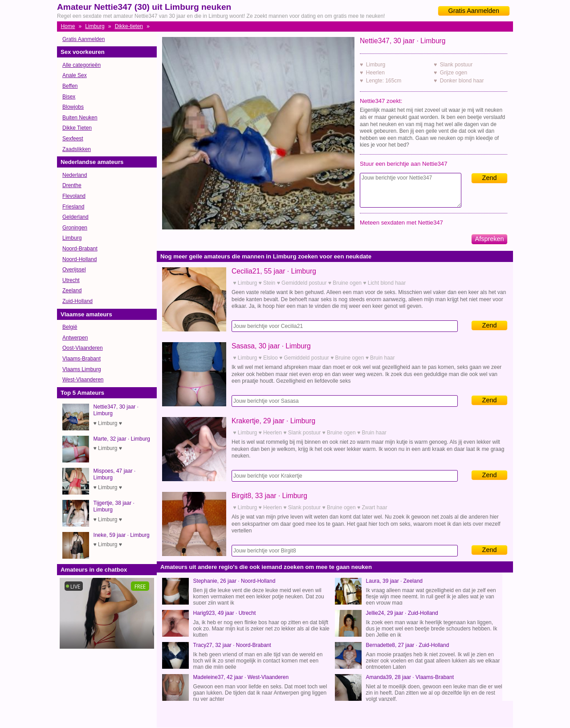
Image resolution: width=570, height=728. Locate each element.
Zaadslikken (77, 149)
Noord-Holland (79, 259)
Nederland (75, 175)
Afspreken (490, 239)
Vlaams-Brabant (81, 359)
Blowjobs (73, 107)
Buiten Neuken (80, 118)
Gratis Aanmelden (474, 11)
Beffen (70, 86)
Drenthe (72, 185)
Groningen (75, 228)
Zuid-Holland (77, 301)
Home (68, 26)
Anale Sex (75, 75)
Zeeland (72, 290)
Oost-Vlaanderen (83, 348)
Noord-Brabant (80, 249)
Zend (490, 178)
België (70, 327)
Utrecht (71, 280)
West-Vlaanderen (83, 380)
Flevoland (74, 196)
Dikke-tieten (129, 26)
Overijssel (74, 270)
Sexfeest (73, 139)
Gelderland (75, 217)
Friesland (73, 207)
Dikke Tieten (77, 128)
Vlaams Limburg (82, 369)
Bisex (69, 97)
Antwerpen (75, 338)
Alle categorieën (81, 65)
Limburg (95, 26)
